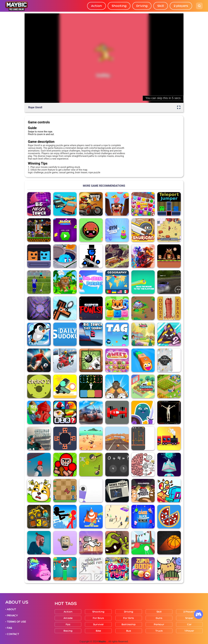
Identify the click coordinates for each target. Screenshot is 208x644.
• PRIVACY (12, 616)
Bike (98, 631)
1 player (189, 631)
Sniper (189, 618)
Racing (68, 631)
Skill (161, 6)
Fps (68, 624)
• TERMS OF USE (16, 622)
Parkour (159, 624)
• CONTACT (12, 634)
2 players (181, 6)
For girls (129, 618)
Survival (98, 624)
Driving (142, 6)
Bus (129, 631)
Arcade (68, 618)
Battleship (129, 624)
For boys (98, 618)
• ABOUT (11, 609)
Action (96, 6)
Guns (159, 618)
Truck (159, 631)
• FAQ (9, 628)
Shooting (119, 6)
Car (189, 624)
